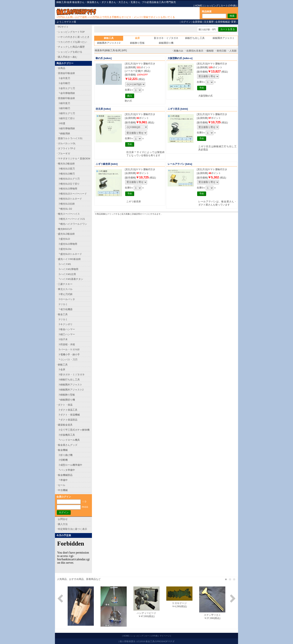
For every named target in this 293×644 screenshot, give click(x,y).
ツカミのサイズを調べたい (73, 42)
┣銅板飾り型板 (66, 395)
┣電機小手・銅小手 (69, 355)
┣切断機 (63, 460)
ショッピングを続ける (70, 52)
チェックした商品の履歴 (71, 47)
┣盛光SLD (64, 239)
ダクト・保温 (65, 405)
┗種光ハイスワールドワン (73, 224)
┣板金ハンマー (66, 329)
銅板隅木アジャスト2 (109, 43)
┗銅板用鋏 (64, 133)
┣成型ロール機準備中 (70, 465)
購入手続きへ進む (68, 57)
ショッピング (211, 6)
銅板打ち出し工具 (195, 38)
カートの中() (228, 6)
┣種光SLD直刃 (66, 169)
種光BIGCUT (65, 229)
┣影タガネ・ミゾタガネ (71, 374)
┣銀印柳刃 (64, 108)
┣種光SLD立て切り (69, 184)
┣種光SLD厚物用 (68, 189)
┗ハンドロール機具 (69, 440)
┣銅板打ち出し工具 (69, 380)
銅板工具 (63, 365)
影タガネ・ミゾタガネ (166, 38)
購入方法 (63, 524)
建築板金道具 (65, 425)
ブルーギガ (64, 153)
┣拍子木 (63, 339)
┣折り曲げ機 (65, 455)
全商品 (62, 68)
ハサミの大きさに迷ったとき (74, 37)
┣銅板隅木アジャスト (70, 385)
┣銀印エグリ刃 (66, 113)
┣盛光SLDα (65, 249)
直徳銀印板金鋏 (66, 98)
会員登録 (197, 22)
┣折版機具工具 (66, 435)
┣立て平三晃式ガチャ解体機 (74, 430)
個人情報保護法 (127, 641)
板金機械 (63, 450)
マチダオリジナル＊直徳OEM (74, 159)
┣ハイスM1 (64, 264)
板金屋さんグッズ (68, 445)
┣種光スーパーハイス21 (71, 219)
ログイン (186, 22)
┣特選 (62, 123)
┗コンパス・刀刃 (68, 360)
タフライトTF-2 (67, 148)
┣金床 (62, 369)
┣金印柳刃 (64, 83)
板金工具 (63, 314)
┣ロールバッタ (66, 299)
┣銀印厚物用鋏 (66, 128)
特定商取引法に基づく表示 (73, 529)
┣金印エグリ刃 (66, 88)
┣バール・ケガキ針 (69, 349)
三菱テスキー (65, 284)
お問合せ (63, 519)
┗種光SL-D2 (65, 209)
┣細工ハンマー (66, 334)
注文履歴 (209, 22)
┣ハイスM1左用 (67, 274)
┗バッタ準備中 (66, 470)
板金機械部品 (65, 475)
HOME (199, 6)
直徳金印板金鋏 (66, 73)
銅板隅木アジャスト (224, 38)
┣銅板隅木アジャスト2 (71, 390)
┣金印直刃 (64, 78)
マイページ (165, 636)
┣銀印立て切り (66, 118)
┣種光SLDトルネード (70, 199)
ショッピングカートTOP (71, 32)
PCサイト (63, 27)
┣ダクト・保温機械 (69, 415)
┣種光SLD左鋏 (66, 204)
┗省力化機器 (65, 309)
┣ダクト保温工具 (68, 410)
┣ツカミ (63, 304)
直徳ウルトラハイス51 (70, 138)
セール (62, 485)
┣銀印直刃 (64, 103)
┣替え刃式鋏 (65, 294)
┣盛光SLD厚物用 (68, 244)
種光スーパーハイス (69, 214)
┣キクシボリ (65, 324)
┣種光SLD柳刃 (66, 174)
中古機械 (63, 490)
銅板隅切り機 (166, 43)
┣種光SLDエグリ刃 (69, 179)
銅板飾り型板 (137, 43)
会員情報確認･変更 (226, 22)
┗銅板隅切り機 (66, 400)
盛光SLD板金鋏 (66, 234)
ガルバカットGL (67, 143)
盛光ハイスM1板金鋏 (69, 259)
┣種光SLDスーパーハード (72, 194)
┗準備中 (63, 480)
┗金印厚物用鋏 (66, 93)
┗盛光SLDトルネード (70, 254)
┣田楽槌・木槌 (66, 344)
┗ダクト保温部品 (68, 420)
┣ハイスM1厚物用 (68, 269)
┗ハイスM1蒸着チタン (71, 279)
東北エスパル (65, 289)
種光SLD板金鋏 (66, 164)
